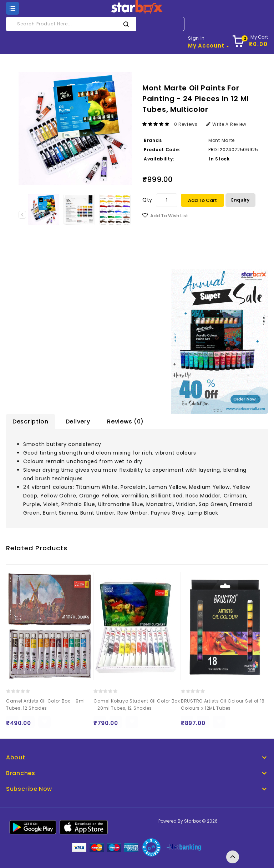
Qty (147, 200)
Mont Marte (222, 140)
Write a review (227, 124)
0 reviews (186, 124)
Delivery (78, 421)
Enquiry (240, 200)
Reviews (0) (125, 421)
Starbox (192, 821)
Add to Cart (202, 200)
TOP (233, 857)
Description (31, 421)
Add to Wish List (169, 216)
